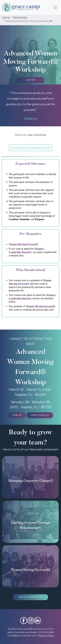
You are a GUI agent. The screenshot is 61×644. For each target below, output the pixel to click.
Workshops (20, 17)
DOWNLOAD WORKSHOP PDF (30, 148)
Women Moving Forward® (23, 244)
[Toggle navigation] (55, 7)
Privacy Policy (46, 635)
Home (6, 17)
